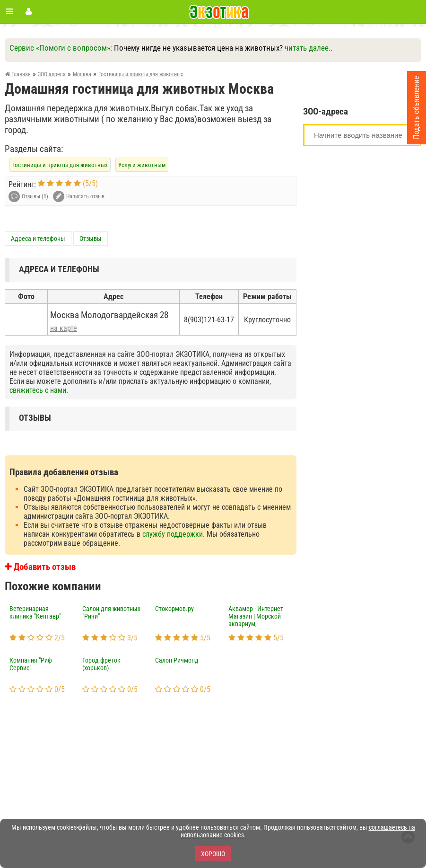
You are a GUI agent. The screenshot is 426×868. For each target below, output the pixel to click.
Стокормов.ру (174, 609)
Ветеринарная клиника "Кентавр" (35, 612)
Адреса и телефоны (38, 239)
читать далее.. (309, 48)
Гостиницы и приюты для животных (60, 165)
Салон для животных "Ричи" (111, 612)
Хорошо (213, 854)
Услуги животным (142, 165)
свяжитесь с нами (38, 390)
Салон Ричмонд (177, 660)
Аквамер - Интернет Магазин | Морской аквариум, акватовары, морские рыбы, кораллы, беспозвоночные (259, 617)
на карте (64, 328)
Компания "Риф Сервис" (31, 664)
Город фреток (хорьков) (101, 664)
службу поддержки (173, 534)
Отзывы (91, 239)
